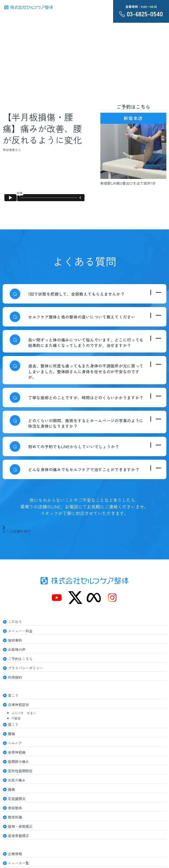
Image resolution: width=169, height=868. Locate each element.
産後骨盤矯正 (18, 836)
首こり (13, 695)
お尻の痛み (17, 780)
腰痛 (11, 734)
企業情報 (15, 854)
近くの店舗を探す (17, 529)
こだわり (15, 622)
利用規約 (15, 677)
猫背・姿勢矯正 (20, 826)
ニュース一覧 (18, 863)
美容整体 (15, 808)
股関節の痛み (18, 761)
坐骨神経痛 (17, 752)
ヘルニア (15, 743)
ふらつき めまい (24, 713)
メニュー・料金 (20, 631)
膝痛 (11, 789)
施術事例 (15, 640)
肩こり (13, 724)
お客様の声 (17, 649)
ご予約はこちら (20, 659)
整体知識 (15, 817)
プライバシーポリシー (26, 668)
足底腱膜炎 (17, 799)
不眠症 (16, 718)
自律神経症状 (18, 705)
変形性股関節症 (20, 771)
